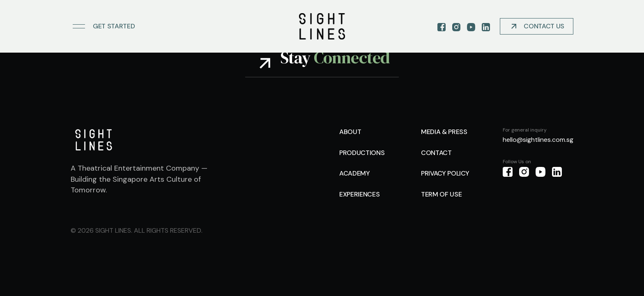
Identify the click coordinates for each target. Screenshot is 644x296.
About (350, 132)
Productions (362, 153)
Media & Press (444, 132)
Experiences (359, 194)
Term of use (441, 194)
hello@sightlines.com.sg (538, 140)
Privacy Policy (445, 173)
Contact (436, 153)
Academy (355, 173)
